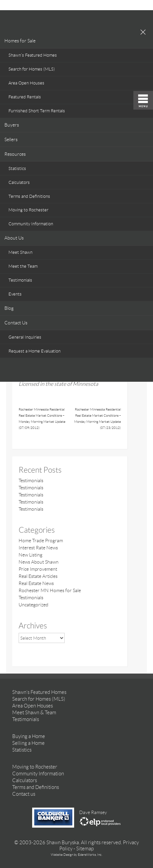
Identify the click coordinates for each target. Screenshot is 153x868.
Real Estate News (36, 583)
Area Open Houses (26, 83)
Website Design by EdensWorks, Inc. (76, 855)
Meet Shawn (20, 252)
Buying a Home (29, 736)
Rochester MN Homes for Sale (50, 590)
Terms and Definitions (29, 196)
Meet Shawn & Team (34, 713)
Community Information (31, 224)
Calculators (19, 182)
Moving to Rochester (28, 210)
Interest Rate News (38, 548)
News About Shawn (39, 562)
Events (15, 294)
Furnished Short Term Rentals (37, 111)
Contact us (24, 794)
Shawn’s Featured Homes (33, 55)
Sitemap (85, 849)
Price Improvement (38, 569)
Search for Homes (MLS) (32, 69)
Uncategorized (34, 605)
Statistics (17, 168)
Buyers (12, 125)
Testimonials (20, 280)
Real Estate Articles (38, 576)
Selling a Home (28, 743)
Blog (9, 308)
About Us (14, 238)
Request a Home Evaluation (35, 351)
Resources (15, 154)
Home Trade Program (41, 541)
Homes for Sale (20, 41)
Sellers (11, 139)
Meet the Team (23, 266)
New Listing (30, 555)
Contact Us (16, 323)
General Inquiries (25, 337)
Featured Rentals (25, 97)
